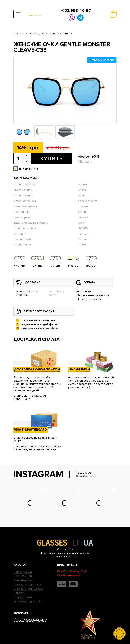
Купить (52, 159)
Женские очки (23, 580)
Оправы (19, 593)
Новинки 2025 (23, 572)
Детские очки (23, 597)
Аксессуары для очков (29, 601)
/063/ (76, 11)
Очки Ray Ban (23, 576)
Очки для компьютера (28, 589)
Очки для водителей (27, 584)
